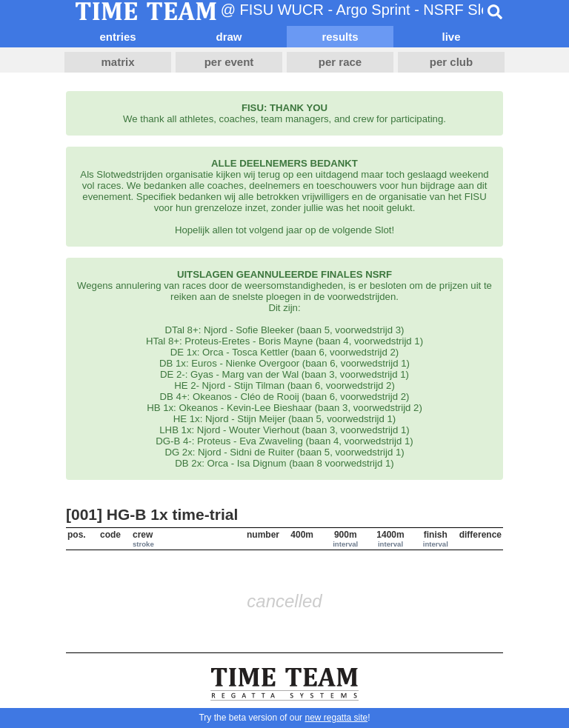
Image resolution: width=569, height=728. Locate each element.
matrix (117, 62)
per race (340, 62)
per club (451, 62)
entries (117, 37)
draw (229, 37)
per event (229, 62)
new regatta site (336, 718)
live (451, 37)
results (340, 37)
